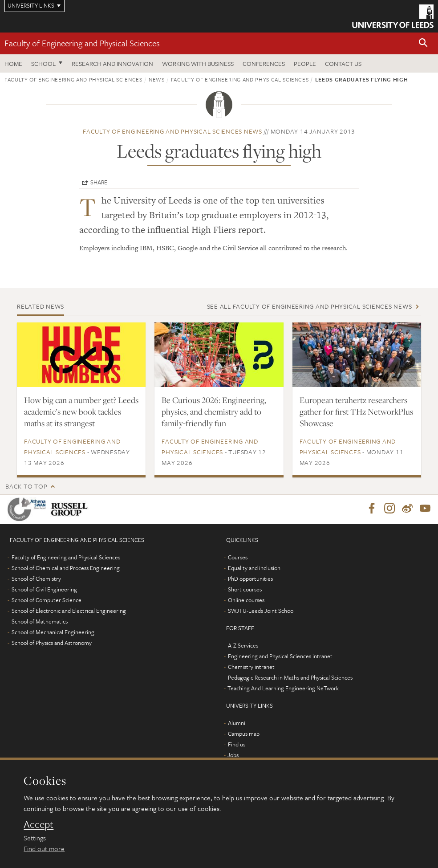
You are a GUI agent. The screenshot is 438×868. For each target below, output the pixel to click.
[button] (423, 43)
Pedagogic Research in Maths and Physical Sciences (290, 678)
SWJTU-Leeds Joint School (261, 611)
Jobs (233, 755)
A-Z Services (243, 646)
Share (99, 182)
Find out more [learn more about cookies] (44, 848)
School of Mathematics (40, 622)
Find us (237, 745)
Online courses (246, 600)
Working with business (198, 63)
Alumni (237, 723)
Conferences (264, 63)
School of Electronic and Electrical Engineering (69, 611)
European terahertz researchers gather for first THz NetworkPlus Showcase (356, 412)
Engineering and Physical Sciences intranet (280, 656)
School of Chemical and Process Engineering (66, 568)
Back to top (26, 486)
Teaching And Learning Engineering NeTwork (283, 689)
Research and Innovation (112, 63)
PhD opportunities (250, 579)
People (305, 63)
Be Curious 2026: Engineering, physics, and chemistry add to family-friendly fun (214, 412)
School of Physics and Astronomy (52, 643)
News (157, 79)
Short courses (245, 590)
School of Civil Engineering (44, 590)
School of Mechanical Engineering (53, 632)
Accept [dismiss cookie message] (39, 824)
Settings (35, 838)
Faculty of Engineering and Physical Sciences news (172, 131)
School (43, 63)
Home (13, 63)
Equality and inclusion (254, 568)
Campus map (244, 734)
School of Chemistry (36, 579)
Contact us (343, 63)
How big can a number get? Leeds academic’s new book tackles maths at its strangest (81, 412)
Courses (238, 558)
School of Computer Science (47, 600)
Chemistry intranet (251, 667)
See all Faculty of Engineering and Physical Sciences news (310, 306)
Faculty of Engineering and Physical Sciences (82, 43)
